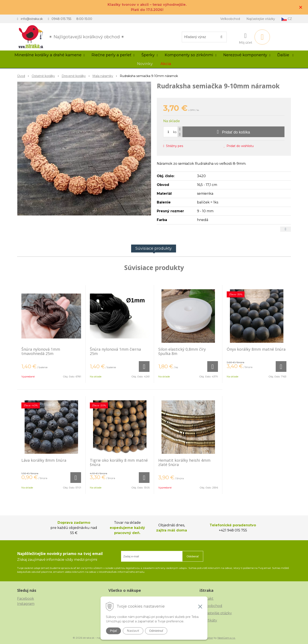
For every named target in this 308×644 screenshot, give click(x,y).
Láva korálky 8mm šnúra (44, 460)
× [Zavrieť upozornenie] (301, 7)
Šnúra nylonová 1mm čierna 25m (115, 351)
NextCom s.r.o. (227, 638)
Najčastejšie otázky (261, 19)
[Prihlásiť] (246, 38)
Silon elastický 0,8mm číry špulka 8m (182, 351)
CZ (287, 19)
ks (175, 132)
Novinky (145, 64)
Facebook (26, 599)
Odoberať (193, 556)
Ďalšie (285, 55)
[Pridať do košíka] (233, 132)
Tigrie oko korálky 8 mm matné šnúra (119, 462)
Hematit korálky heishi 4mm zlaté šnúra (184, 462)
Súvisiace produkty (154, 248)
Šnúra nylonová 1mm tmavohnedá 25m (41, 351)
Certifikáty (208, 620)
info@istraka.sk (32, 19)
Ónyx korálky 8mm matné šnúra (256, 349)
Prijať (113, 631)
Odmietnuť (156, 631)
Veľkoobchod (230, 19)
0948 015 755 (61, 19)
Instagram (26, 604)
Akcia (166, 64)
